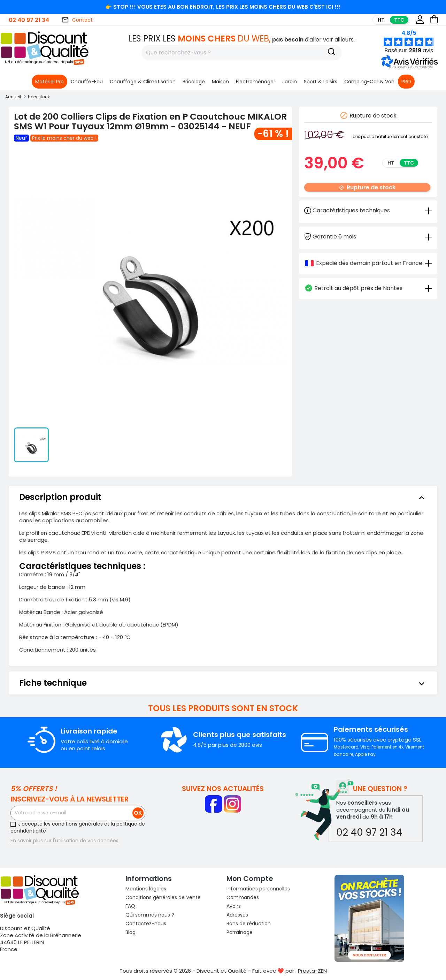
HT (381, 20)
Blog (130, 932)
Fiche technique (223, 683)
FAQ (130, 906)
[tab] (368, 236)
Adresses (237, 915)
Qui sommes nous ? (150, 915)
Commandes (243, 897)
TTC (399, 20)
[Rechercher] (242, 53)
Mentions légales (146, 889)
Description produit (223, 497)
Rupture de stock (367, 187)
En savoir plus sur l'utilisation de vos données (64, 841)
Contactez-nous (146, 924)
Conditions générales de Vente (163, 897)
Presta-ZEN (312, 971)
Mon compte (250, 879)
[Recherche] (331, 53)
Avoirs (234, 906)
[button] (411, 67)
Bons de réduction (249, 924)
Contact (77, 20)
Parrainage (240, 932)
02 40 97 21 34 (29, 20)
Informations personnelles (258, 889)
